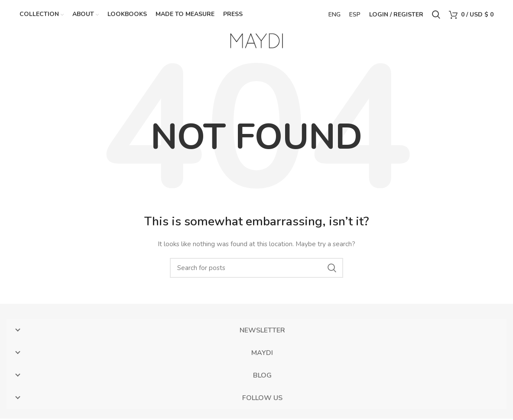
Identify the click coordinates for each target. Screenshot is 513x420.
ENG (334, 15)
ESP (355, 15)
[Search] (256, 269)
